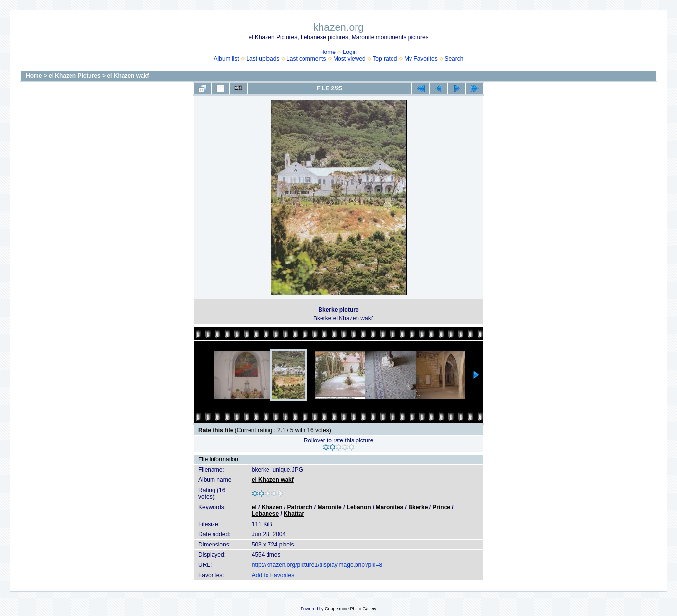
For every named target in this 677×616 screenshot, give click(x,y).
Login (350, 52)
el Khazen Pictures (75, 76)
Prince (441, 507)
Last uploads (263, 59)
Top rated (385, 59)
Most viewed (349, 59)
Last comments (306, 59)
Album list (227, 59)
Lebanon (359, 507)
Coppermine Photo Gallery (351, 609)
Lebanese (265, 514)
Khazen (272, 507)
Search (454, 59)
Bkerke (418, 507)
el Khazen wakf (128, 76)
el (254, 507)
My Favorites (421, 59)
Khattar (294, 514)
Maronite (330, 507)
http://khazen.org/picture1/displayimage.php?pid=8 (317, 565)
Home (328, 52)
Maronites (390, 507)
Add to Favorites (273, 575)
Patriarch (300, 507)
